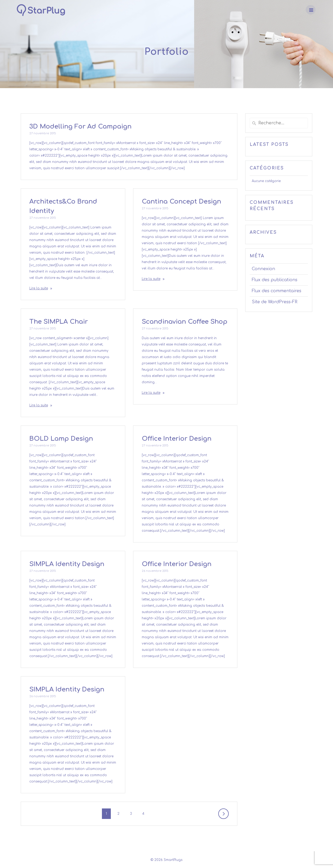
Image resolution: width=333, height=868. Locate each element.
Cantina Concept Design (181, 202)
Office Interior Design (177, 439)
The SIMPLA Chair (59, 322)
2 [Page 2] (120, 813)
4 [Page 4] (145, 813)
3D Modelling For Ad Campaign (80, 127)
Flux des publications (275, 280)
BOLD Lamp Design (61, 439)
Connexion (263, 269)
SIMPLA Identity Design (67, 564)
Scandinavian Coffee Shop (185, 322)
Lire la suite (39, 288)
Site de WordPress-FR (275, 302)
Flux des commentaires (277, 291)
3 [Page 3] (133, 813)
